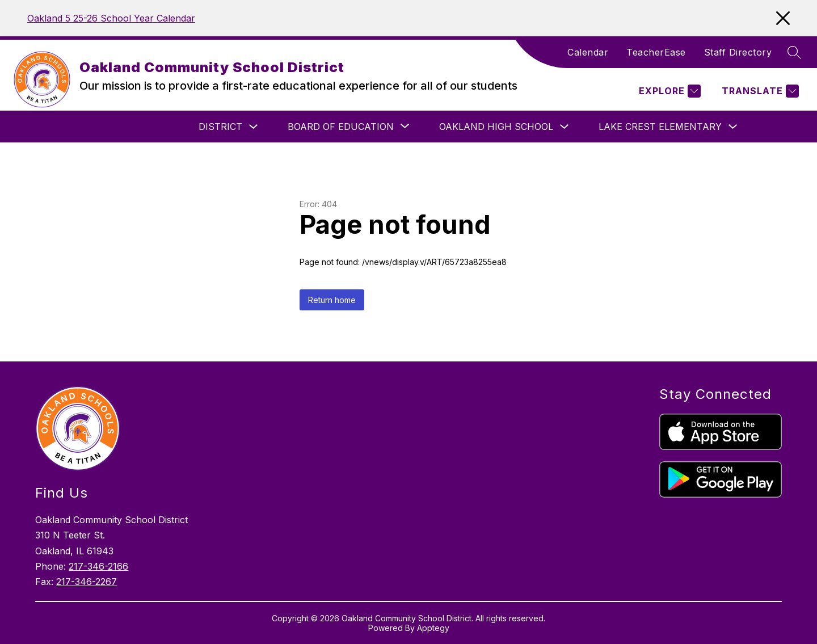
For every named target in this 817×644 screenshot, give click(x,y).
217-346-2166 (98, 566)
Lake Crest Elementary (660, 127)
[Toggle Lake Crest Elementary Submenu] (733, 127)
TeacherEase (656, 52)
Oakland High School (496, 127)
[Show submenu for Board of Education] (341, 127)
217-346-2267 (87, 582)
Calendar (588, 52)
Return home (332, 300)
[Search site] (794, 52)
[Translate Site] (759, 91)
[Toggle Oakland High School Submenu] (565, 127)
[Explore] (668, 91)
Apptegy (433, 628)
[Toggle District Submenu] (254, 127)
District (220, 127)
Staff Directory (738, 52)
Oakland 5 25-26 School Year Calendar (111, 18)
